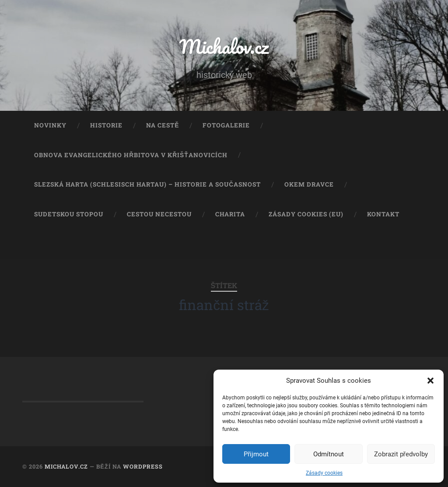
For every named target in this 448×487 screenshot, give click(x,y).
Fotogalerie (226, 125)
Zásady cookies (324, 473)
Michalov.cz (224, 46)
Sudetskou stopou (69, 214)
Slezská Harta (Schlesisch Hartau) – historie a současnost (147, 184)
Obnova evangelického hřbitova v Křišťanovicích (131, 155)
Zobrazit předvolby (401, 454)
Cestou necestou (159, 214)
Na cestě (163, 125)
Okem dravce (309, 184)
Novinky (50, 125)
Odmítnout (329, 454)
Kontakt (383, 214)
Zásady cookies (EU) (306, 214)
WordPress (143, 466)
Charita (230, 214)
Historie (106, 125)
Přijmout (256, 454)
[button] (430, 381)
